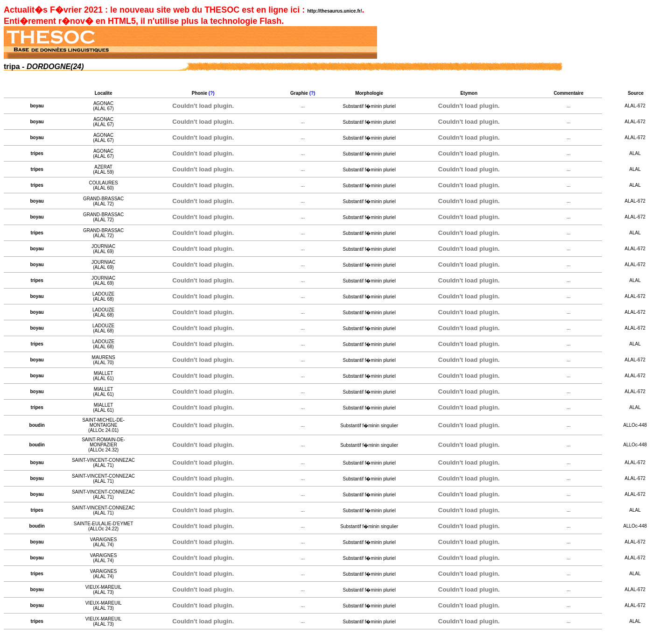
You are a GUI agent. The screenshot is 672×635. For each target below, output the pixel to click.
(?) (212, 93)
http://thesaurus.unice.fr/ (334, 11)
